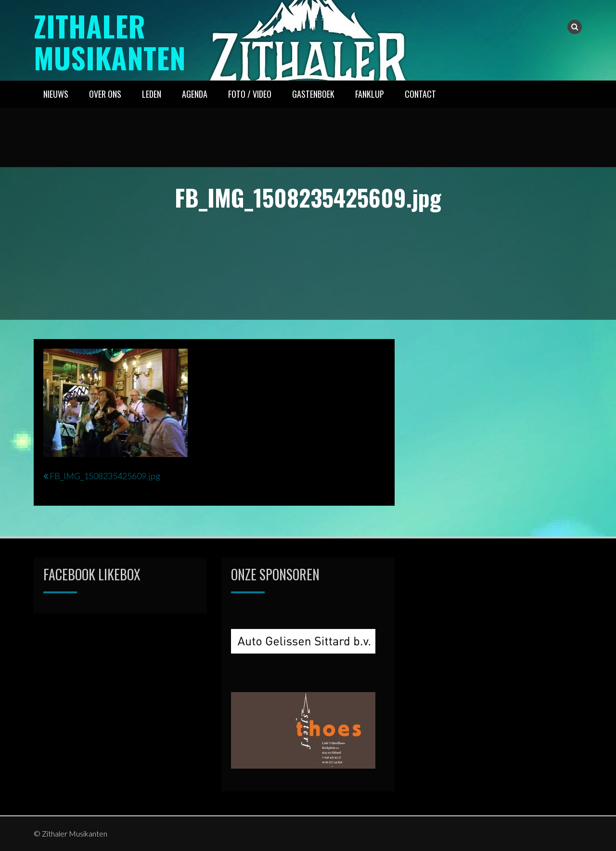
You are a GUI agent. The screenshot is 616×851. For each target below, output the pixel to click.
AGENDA (195, 94)
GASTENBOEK (313, 94)
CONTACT (420, 94)
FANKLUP (370, 94)
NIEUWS (56, 94)
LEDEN (152, 94)
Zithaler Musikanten (110, 41)
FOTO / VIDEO (250, 94)
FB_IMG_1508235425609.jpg (105, 476)
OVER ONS (105, 94)
